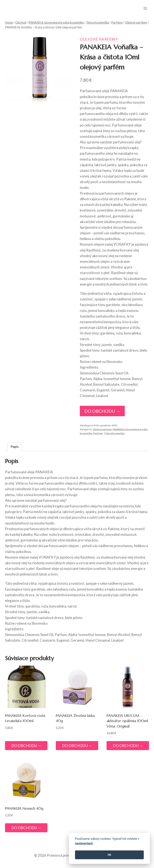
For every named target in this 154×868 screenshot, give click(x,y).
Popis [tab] (15, 447)
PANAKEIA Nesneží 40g (24, 808)
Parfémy (98, 433)
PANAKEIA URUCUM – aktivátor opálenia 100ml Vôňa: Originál (127, 721)
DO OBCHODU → (102, 411)
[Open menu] (145, 8)
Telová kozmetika (114, 433)
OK (109, 855)
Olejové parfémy (99, 39)
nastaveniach (84, 843)
